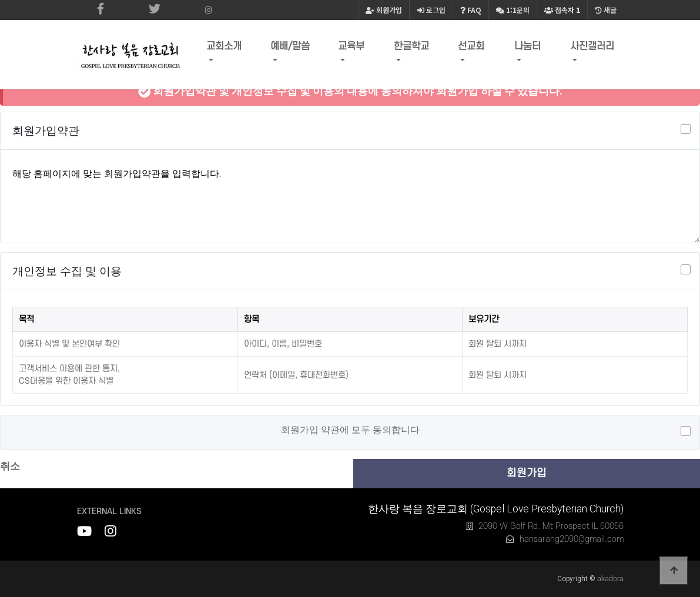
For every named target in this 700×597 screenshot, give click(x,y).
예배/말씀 (295, 49)
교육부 (355, 49)
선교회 (473, 49)
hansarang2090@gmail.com (572, 539)
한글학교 (415, 49)
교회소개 (229, 49)
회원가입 (384, 10)
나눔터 (529, 49)
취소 (10, 466)
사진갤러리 (593, 49)
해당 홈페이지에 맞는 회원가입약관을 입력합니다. (350, 199)
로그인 (431, 10)
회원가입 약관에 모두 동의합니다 (350, 430)
